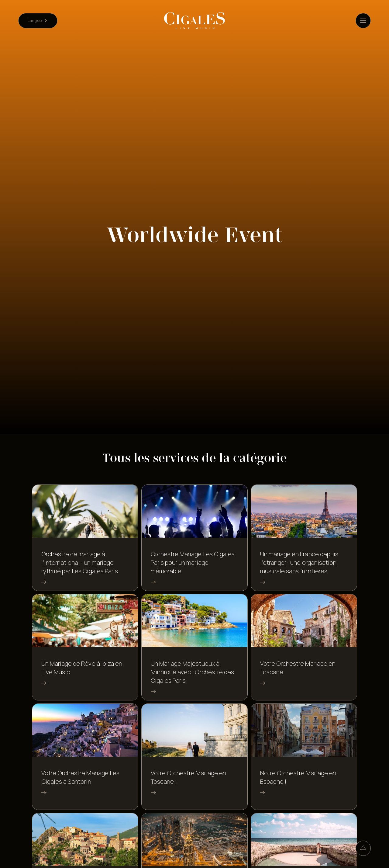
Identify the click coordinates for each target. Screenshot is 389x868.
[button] (38, 21)
